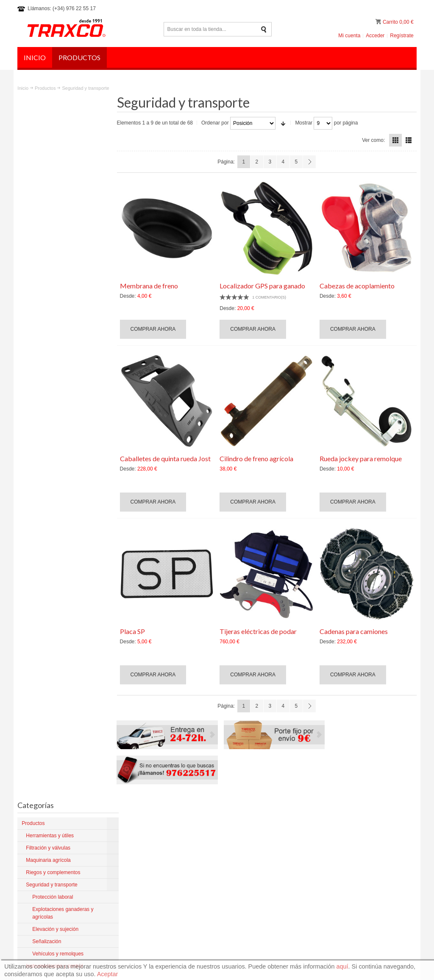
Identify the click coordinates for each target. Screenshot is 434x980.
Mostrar (306, 123)
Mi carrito (379, 22)
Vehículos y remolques (56, 358)
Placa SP (135, 630)
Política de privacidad (335, 785)
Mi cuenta (349, 36)
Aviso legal (293, 785)
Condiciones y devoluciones (263, 829)
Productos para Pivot (255, 837)
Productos (45, 88)
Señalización (45, 351)
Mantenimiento (249, 860)
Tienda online (247, 867)
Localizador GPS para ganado (264, 285)
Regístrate (402, 36)
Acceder (375, 36)
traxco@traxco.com (362, 828)
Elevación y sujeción (54, 343)
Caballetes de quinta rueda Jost (168, 458)
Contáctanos (246, 883)
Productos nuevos (252, 852)
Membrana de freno (152, 285)
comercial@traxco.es (364, 836)
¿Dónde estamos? (253, 875)
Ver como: (373, 140)
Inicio (23, 88)
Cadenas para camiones (355, 630)
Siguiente (311, 162)
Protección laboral (51, 320)
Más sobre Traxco (42, 875)
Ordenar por (218, 123)
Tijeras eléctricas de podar (260, 630)
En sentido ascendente (286, 123)
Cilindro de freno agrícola (258, 458)
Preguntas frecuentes (389, 785)
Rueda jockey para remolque (362, 458)
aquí (342, 966)
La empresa (245, 822)
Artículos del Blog (252, 844)
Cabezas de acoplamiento (358, 285)
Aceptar (108, 974)
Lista (409, 140)
